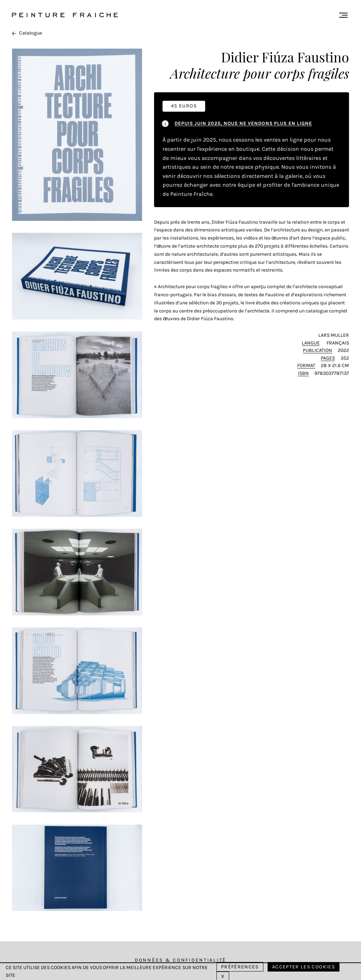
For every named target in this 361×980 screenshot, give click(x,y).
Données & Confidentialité (180, 960)
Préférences (240, 967)
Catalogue (27, 33)
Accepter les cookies (304, 967)
